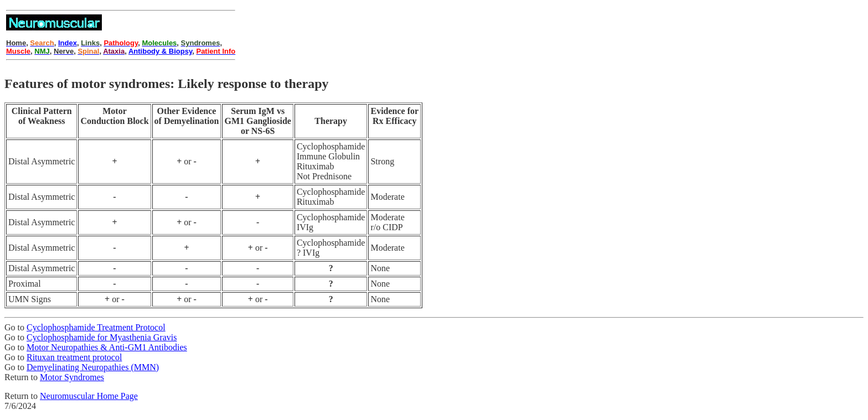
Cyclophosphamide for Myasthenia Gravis (102, 337)
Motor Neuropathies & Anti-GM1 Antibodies (107, 347)
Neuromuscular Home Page (89, 396)
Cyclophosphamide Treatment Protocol (96, 327)
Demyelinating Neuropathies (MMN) (93, 367)
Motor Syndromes (72, 377)
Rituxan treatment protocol (74, 357)
